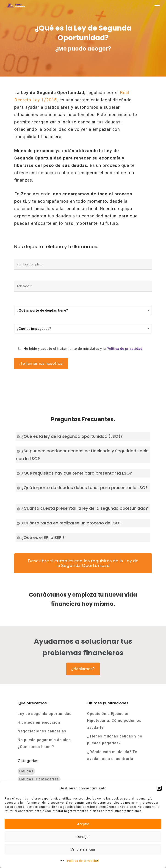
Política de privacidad (83, 861)
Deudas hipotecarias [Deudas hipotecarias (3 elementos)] (39, 779)
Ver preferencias (83, 849)
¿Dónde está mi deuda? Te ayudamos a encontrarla (112, 755)
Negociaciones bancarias (42, 731)
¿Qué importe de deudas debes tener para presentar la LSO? (82, 488)
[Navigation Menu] (157, 6)
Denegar (83, 837)
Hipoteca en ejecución (39, 722)
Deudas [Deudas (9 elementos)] (26, 771)
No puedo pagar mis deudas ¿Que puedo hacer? (44, 743)
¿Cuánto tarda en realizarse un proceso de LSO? (69, 523)
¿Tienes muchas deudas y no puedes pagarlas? (115, 740)
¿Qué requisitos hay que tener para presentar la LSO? (74, 473)
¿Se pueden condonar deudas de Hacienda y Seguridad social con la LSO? (83, 455)
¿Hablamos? (83, 669)
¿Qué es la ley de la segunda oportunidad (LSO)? (69, 436)
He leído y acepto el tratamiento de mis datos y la (79, 349)
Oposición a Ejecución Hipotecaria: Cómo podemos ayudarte (114, 721)
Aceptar (83, 824)
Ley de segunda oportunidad (45, 714)
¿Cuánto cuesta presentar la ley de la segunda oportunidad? (82, 508)
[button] (159, 788)
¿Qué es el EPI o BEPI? (40, 537)
